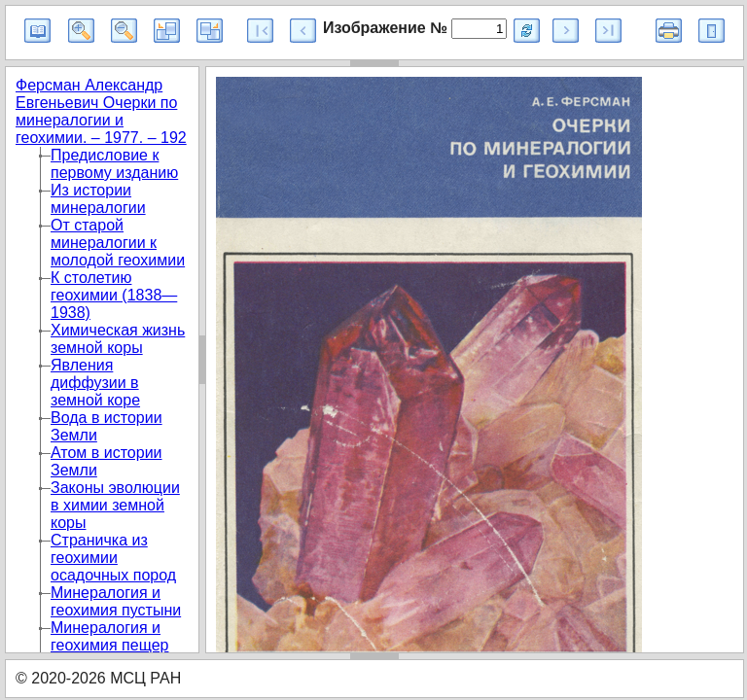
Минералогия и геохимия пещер (109, 636)
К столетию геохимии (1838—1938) (114, 295)
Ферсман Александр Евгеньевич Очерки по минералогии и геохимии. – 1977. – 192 (101, 111)
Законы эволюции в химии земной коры (115, 505)
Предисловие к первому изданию (114, 164)
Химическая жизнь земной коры (118, 339)
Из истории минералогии (98, 199)
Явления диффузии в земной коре (95, 383)
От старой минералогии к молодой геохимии (118, 243)
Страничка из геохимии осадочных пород (113, 558)
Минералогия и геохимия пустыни (116, 601)
